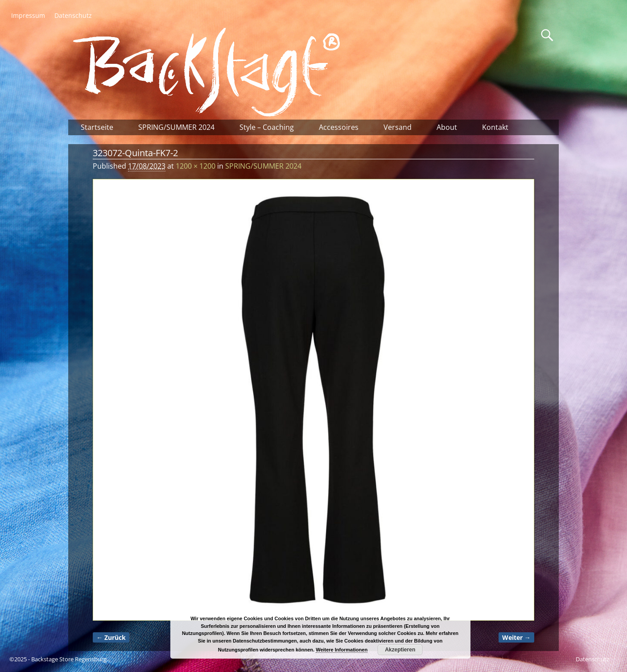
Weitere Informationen (342, 650)
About (447, 127)
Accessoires (339, 127)
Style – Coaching (267, 127)
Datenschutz (73, 15)
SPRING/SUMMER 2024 (176, 127)
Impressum (28, 15)
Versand (398, 127)
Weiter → (516, 637)
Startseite (97, 127)
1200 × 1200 (196, 166)
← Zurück (111, 637)
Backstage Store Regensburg (69, 659)
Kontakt (495, 127)
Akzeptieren (400, 650)
